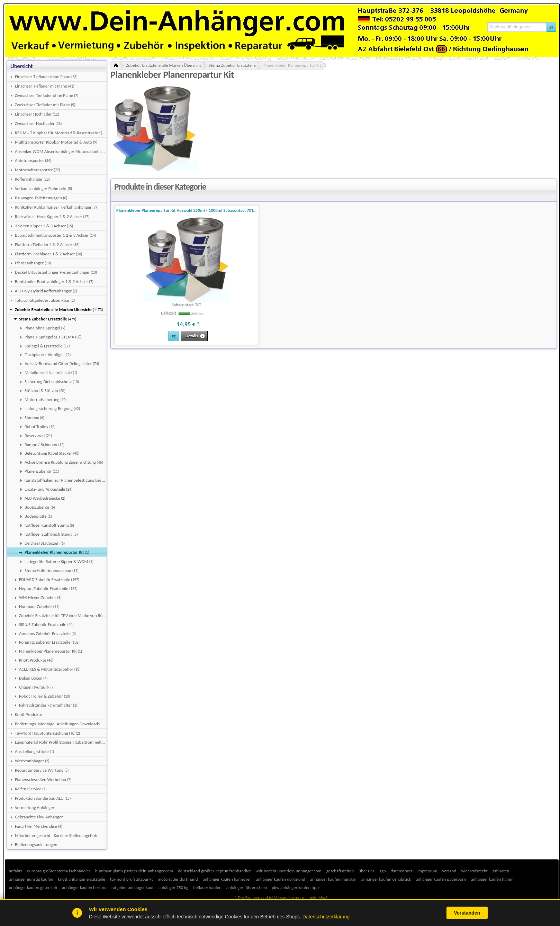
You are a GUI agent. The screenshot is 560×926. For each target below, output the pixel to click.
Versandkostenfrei (290, 897)
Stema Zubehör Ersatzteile (232, 65)
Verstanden (467, 913)
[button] (551, 27)
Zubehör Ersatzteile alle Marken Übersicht (164, 65)
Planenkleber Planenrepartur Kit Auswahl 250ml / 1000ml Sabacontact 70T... (186, 210)
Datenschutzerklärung (326, 917)
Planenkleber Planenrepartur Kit (292, 65)
